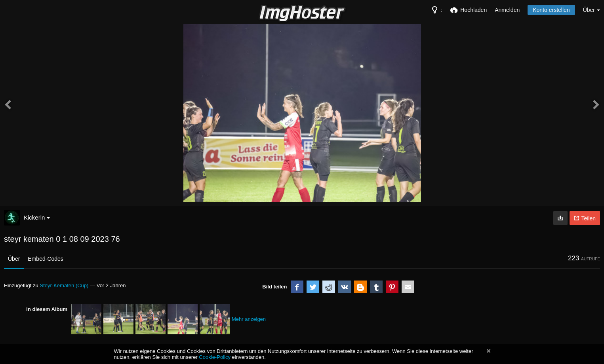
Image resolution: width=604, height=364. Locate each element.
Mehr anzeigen (249, 319)
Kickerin (37, 217)
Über (14, 259)
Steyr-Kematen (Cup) (64, 285)
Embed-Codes (46, 259)
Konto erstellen (551, 10)
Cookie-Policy (215, 357)
